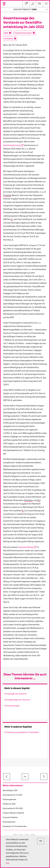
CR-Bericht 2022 (9, 804)
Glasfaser (29, 500)
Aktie (6, 33)
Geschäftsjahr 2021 (10, 791)
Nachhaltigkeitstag (12, 145)
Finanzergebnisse (9, 800)
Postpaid (7, 195)
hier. (8, 863)
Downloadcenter (9, 822)
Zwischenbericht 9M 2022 (13, 809)
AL (12, 219)
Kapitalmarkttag (26, 547)
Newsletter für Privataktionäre (15, 826)
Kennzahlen (9, 39)
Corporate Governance (23, 33)
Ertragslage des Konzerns (16, 694)
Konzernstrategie (12, 706)
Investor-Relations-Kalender (13, 813)
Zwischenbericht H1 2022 (12, 795)
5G (38, 500)
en (39, 4)
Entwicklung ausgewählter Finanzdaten (22, 732)
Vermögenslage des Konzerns (17, 700)
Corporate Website (10, 818)
